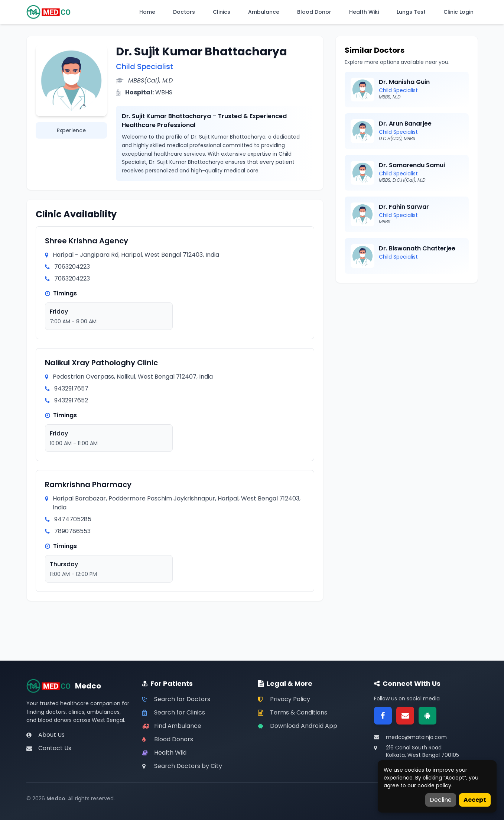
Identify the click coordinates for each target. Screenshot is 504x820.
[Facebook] (383, 716)
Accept (475, 800)
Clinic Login (459, 12)
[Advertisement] (407, 344)
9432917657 (71, 388)
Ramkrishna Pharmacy (88, 484)
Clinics (222, 12)
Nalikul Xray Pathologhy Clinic (101, 363)
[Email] (405, 716)
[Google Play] (427, 716)
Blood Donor (314, 12)
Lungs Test (411, 12)
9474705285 (73, 519)
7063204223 (72, 267)
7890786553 (72, 531)
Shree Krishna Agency (87, 241)
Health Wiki (364, 12)
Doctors (184, 12)
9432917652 (71, 400)
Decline (441, 800)
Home (147, 12)
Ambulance (264, 12)
